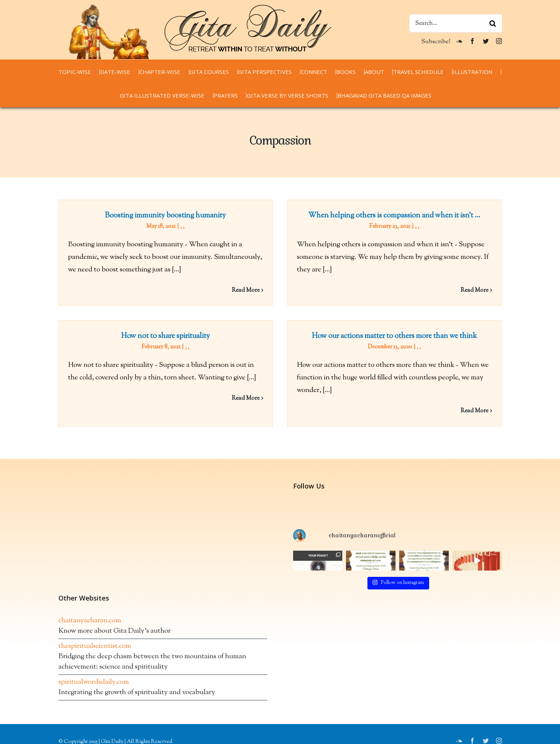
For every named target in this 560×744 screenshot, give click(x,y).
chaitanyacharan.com (90, 640)
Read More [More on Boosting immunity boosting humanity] (246, 290)
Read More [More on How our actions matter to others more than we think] (462, 413)
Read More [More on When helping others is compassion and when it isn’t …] (470, 290)
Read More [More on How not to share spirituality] (262, 392)
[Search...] (456, 23)
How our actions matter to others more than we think (382, 339)
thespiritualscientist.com (95, 666)
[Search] (493, 23)
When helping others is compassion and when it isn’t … (390, 216)
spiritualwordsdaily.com (94, 702)
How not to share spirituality (182, 330)
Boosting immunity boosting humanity (165, 216)
